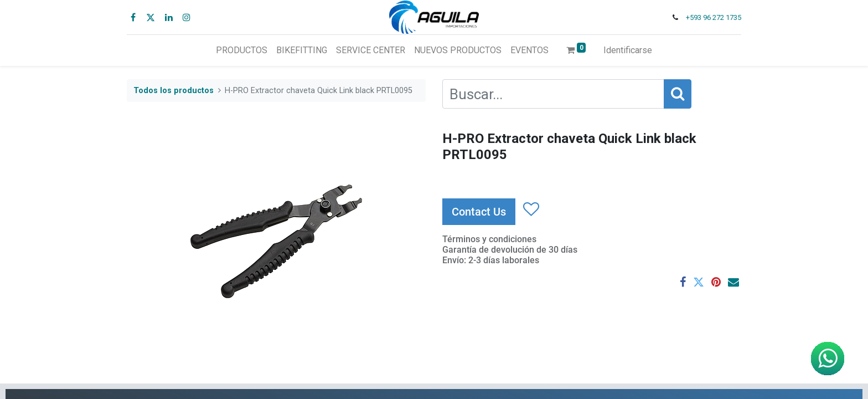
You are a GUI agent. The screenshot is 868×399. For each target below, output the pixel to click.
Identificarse (628, 50)
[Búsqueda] (678, 94)
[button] (531, 209)
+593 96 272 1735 (714, 17)
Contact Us (479, 212)
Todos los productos (174, 91)
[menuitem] (242, 50)
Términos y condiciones (489, 239)
